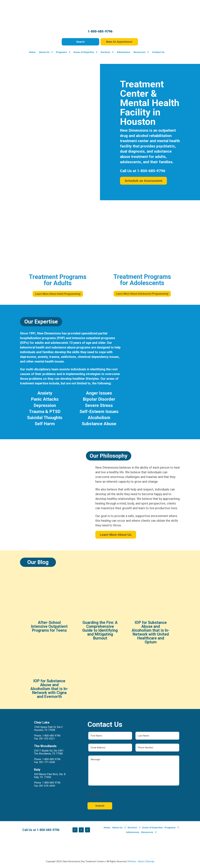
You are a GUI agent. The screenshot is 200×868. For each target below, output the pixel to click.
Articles (132, 861)
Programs (60, 52)
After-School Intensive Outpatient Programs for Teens (54, 628)
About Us (43, 52)
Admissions (122, 52)
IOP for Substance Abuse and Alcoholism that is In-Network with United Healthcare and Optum (146, 633)
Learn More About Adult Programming (58, 294)
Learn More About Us (132, 535)
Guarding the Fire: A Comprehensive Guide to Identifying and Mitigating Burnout (100, 631)
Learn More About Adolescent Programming (142, 294)
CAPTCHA (98, 792)
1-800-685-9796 (100, 31)
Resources (139, 52)
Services (104, 52)
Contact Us (157, 52)
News (141, 861)
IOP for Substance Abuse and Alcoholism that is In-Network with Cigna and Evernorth (54, 684)
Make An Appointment (119, 42)
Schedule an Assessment (143, 182)
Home (31, 52)
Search (81, 42)
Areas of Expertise (83, 52)
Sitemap (150, 861)
